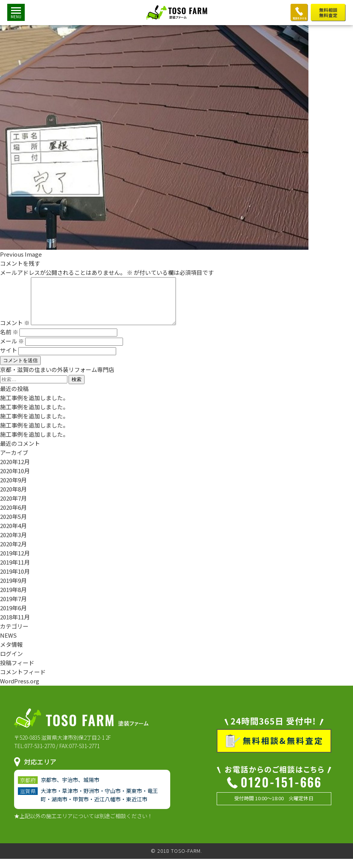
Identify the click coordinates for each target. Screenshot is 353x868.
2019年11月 (15, 571)
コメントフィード (23, 681)
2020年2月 (13, 553)
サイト (9, 359)
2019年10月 (15, 580)
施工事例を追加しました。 (34, 407)
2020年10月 (15, 480)
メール (12, 350)
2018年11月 (15, 626)
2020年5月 (13, 526)
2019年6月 (13, 617)
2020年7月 (13, 507)
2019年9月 (13, 590)
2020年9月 (13, 489)
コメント (15, 332)
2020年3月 (13, 544)
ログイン (11, 663)
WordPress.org (20, 690)
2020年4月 (13, 535)
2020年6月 (13, 516)
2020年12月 (15, 471)
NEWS (8, 644)
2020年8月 (13, 498)
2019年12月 (15, 562)
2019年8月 (13, 599)
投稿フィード (17, 672)
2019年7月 (13, 608)
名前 (9, 341)
